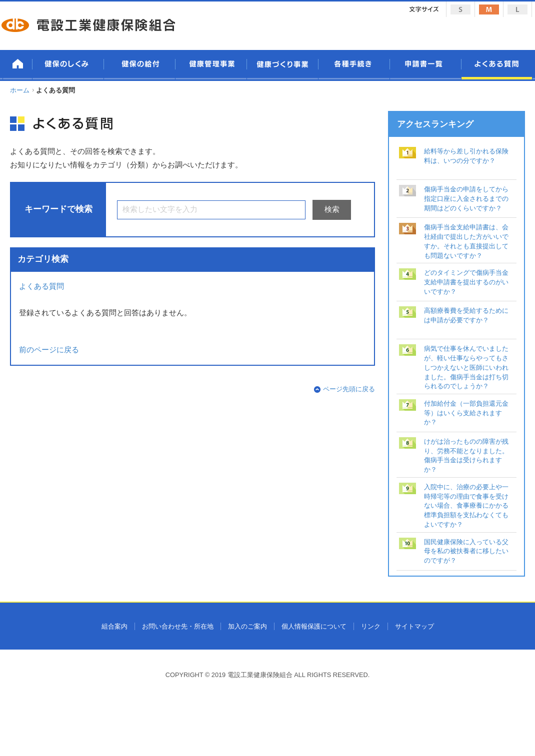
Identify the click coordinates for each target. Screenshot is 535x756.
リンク (371, 626)
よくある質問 (41, 286)
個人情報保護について (314, 626)
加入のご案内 (247, 626)
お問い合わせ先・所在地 (178, 626)
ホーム (20, 90)
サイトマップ (414, 626)
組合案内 (114, 626)
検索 (332, 209)
